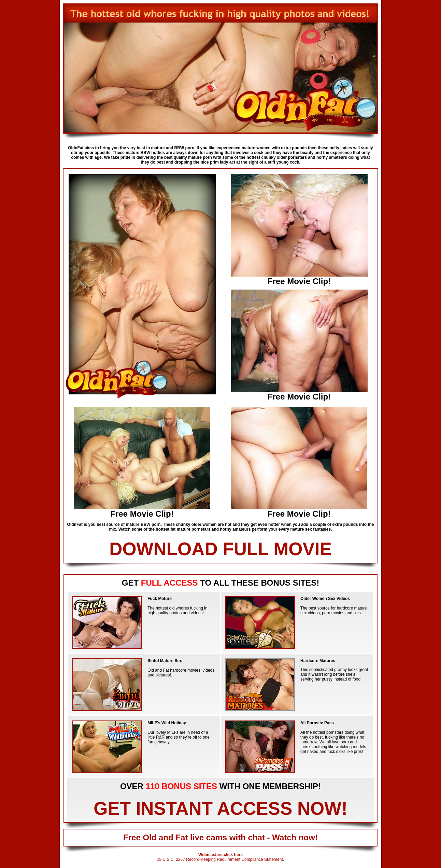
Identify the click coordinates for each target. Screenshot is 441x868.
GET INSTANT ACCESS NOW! (220, 808)
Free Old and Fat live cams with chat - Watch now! (220, 837)
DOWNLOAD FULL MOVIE (220, 549)
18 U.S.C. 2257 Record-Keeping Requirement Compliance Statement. (220, 859)
